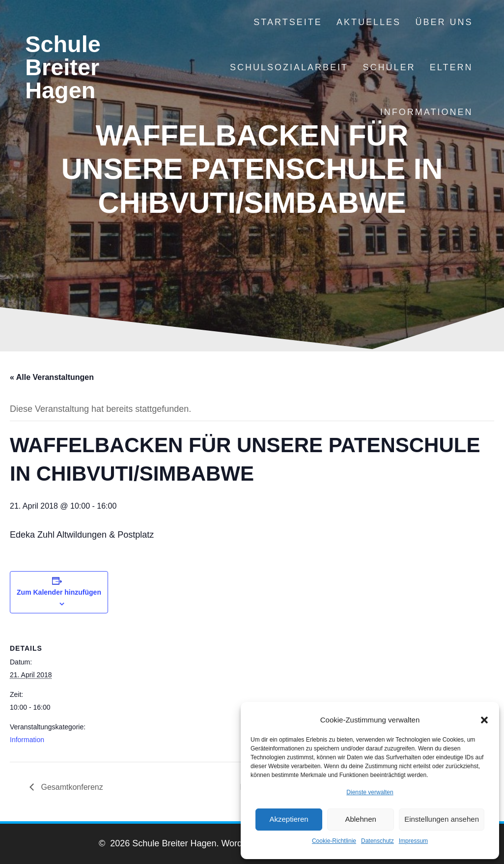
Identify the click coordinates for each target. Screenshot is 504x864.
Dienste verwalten (370, 792)
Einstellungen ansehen (442, 819)
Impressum (413, 841)
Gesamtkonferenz (71, 787)
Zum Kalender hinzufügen (59, 592)
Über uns (444, 22)
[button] (484, 720)
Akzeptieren (289, 819)
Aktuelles (369, 22)
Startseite (288, 22)
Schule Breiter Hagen (63, 67)
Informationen (427, 112)
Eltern (451, 67)
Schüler (389, 67)
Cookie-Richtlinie (334, 841)
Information (27, 740)
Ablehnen (360, 819)
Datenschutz (378, 841)
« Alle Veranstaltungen (52, 377)
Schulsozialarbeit (289, 67)
